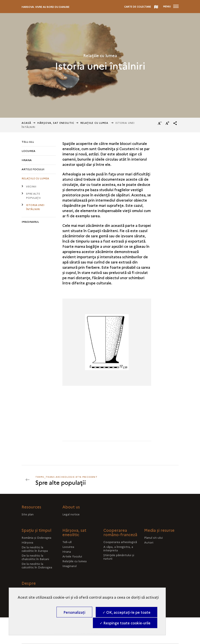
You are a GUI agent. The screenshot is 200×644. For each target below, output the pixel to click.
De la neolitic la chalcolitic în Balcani (35, 557)
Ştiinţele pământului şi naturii (119, 557)
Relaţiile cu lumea (95, 123)
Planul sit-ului (153, 537)
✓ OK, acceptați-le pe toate (126, 612)
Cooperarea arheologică (120, 542)
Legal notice (71, 514)
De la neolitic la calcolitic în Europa (35, 549)
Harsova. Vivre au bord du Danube (45, 7)
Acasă (26, 123)
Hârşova (27, 542)
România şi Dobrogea (36, 537)
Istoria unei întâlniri (35, 207)
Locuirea (28, 151)
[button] (175, 123)
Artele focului (33, 169)
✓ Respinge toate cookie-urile (125, 623)
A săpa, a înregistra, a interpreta (118, 548)
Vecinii (31, 186)
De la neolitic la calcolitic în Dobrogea (37, 565)
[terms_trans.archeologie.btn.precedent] (67, 480)
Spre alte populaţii (33, 195)
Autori (149, 542)
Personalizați (74, 612)
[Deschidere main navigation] (171, 7)
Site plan (28, 514)
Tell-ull (28, 142)
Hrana (27, 160)
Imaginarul (30, 222)
